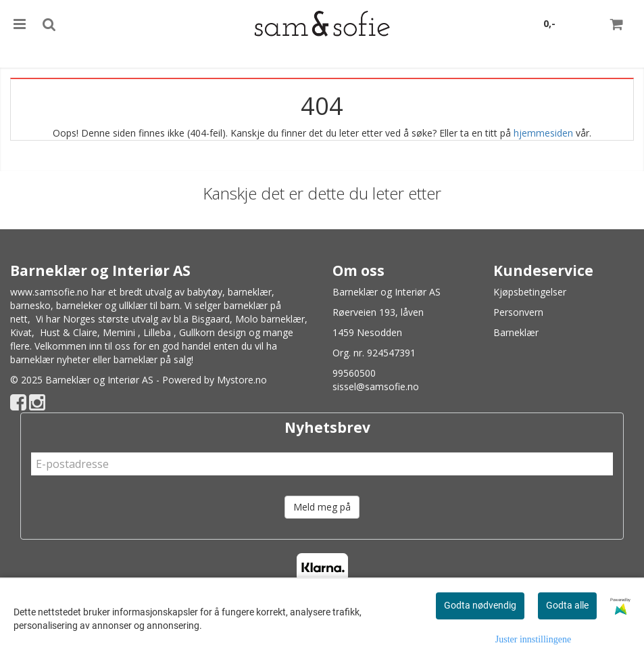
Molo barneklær (270, 319)
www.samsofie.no (49, 292)
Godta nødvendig (480, 605)
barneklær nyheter (50, 359)
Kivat (21, 332)
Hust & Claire (69, 332)
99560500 (354, 373)
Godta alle (567, 605)
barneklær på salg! (153, 359)
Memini (119, 332)
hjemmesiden (543, 133)
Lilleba (157, 332)
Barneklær (516, 332)
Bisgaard (210, 319)
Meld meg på (322, 507)
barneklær (250, 292)
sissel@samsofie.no (376, 386)
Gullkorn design (213, 332)
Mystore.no (242, 380)
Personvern (518, 312)
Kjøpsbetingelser (530, 292)
